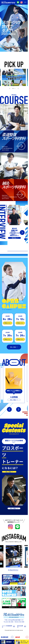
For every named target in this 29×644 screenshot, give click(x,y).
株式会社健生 (20, 626)
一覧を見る (14, 238)
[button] (10, 89)
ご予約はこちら (7, 323)
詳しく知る (13, 347)
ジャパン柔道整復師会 (7, 626)
